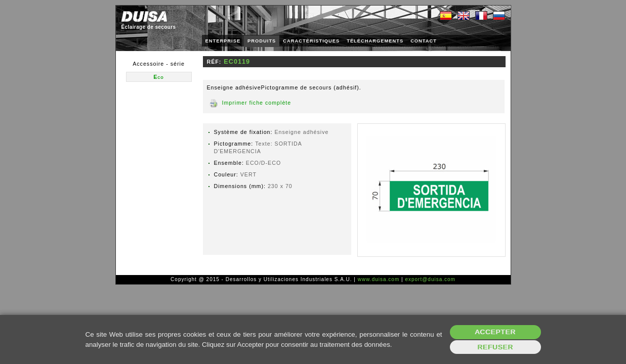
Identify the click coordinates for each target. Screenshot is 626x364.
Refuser (495, 347)
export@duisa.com (430, 279)
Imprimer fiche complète (257, 103)
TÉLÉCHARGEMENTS (375, 41)
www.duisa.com (379, 279)
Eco (159, 77)
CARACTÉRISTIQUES (311, 41)
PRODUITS (262, 41)
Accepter (495, 332)
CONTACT (424, 41)
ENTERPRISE (223, 41)
